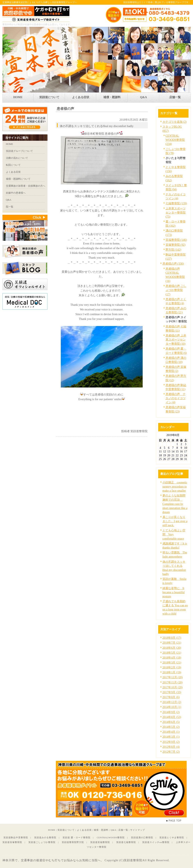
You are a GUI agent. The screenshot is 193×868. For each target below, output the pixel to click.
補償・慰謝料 (101, 830)
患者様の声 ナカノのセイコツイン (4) (176, 398)
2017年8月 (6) (171, 697)
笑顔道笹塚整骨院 (12, 842)
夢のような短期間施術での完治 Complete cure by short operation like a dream (175, 504)
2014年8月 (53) (172, 717)
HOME (52, 830)
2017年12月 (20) (173, 677)
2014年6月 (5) (171, 722)
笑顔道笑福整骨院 (100, 842)
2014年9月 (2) (171, 712)
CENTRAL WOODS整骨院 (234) (175, 140)
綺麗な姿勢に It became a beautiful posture (174, 592)
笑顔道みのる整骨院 (45, 837)
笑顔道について (66, 830)
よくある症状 (84, 830)
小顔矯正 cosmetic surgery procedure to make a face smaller (175, 486)
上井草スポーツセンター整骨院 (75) (176, 212)
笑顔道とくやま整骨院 (172, 837)
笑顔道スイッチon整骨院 (156, 842)
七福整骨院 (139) (176, 203)
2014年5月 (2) (171, 727)
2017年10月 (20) (173, 687)
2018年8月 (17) (172, 638)
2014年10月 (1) (172, 707)
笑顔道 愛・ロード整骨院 (77, 837)
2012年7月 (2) (171, 752)
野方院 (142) (173, 250)
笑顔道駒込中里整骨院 (16, 837)
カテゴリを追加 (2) (175, 122)
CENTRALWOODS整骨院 (111, 837)
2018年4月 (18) (172, 658)
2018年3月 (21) (172, 662)
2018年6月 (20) (172, 648)
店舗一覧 (123, 830)
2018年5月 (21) (172, 653)
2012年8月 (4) (171, 747)
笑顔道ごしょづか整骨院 (42, 842)
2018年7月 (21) (172, 643)
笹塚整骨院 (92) (176, 245)
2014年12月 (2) (172, 702)
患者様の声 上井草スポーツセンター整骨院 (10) (176, 340)
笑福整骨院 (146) (176, 240)
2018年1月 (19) (172, 672)
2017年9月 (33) (172, 692)
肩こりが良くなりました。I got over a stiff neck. (175, 521)
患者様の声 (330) (173, 264)
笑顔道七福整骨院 (126, 842)
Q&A (113, 830)
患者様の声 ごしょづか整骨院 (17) (176, 290)
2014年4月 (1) (171, 732)
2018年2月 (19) (172, 667)
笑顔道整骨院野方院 (73, 842)
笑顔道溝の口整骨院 (142, 837)
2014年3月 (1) (171, 737)
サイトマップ (138, 830)
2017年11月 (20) (173, 682)
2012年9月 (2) (171, 742)
